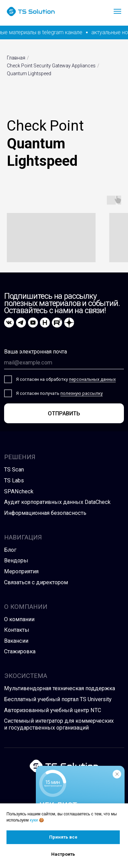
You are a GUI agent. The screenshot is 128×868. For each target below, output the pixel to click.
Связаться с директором (36, 582)
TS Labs (14, 480)
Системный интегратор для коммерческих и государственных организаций (59, 724)
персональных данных (92, 379)
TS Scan (14, 470)
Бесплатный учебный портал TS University (58, 699)
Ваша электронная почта (35, 352)
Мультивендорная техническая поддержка (60, 688)
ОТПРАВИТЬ (64, 413)
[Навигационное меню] (117, 11)
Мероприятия (21, 571)
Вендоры (16, 560)
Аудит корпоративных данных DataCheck (57, 502)
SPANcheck (19, 491)
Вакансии (16, 641)
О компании (19, 619)
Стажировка (20, 651)
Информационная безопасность (45, 513)
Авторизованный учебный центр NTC (53, 710)
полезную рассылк (81, 393)
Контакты (17, 630)
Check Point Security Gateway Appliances (51, 66)
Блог (10, 550)
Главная (16, 58)
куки (34, 820)
